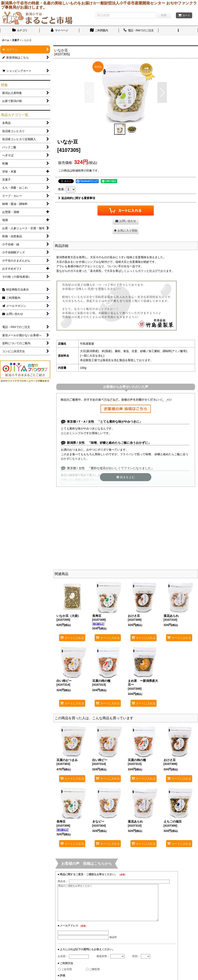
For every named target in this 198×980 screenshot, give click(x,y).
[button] (178, 31)
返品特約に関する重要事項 (77, 198)
